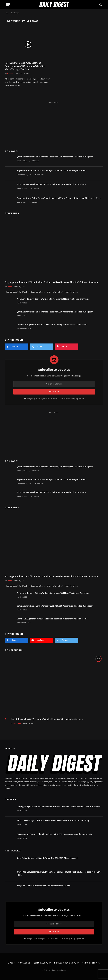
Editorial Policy (42, 963)
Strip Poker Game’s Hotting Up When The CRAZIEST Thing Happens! (47, 858)
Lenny (9, 287)
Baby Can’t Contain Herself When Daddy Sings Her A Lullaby (43, 886)
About (12, 963)
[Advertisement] (54, 124)
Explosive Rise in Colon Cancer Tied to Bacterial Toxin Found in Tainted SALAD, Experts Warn (59, 198)
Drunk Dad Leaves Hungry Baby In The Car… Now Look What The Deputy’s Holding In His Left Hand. (59, 873)
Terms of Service (91, 963)
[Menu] (8, 5)
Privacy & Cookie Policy (67, 963)
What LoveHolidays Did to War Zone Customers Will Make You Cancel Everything (53, 299)
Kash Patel (17, 723)
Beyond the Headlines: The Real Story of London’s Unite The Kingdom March (51, 171)
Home (7, 13)
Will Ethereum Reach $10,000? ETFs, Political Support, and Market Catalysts (51, 184)
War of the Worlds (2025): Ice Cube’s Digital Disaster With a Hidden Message (47, 719)
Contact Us (24, 963)
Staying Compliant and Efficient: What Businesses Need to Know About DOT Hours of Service (51, 283)
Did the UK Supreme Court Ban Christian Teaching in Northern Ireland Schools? (53, 325)
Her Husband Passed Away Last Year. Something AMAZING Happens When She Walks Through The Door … (25, 66)
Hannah (10, 74)
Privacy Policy (70, 399)
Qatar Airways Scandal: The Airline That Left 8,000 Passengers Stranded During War (55, 157)
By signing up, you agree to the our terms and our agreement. (54, 399)
